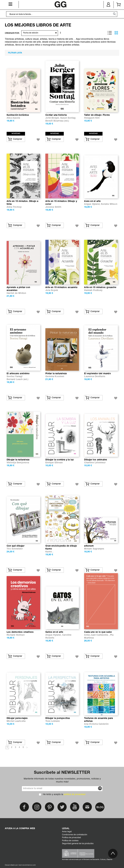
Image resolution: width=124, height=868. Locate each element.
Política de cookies (70, 841)
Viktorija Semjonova (18, 463)
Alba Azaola (13, 118)
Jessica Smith (53, 207)
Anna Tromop (14, 207)
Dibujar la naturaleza (18, 460)
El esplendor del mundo (97, 374)
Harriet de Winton (16, 293)
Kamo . (49, 552)
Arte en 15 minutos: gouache (100, 287)
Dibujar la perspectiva (58, 718)
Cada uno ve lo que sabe (98, 632)
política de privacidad (75, 794)
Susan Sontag (68, 118)
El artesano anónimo (18, 374)
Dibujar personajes (17, 718)
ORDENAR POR (12, 33)
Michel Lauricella (16, 721)
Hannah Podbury (93, 290)
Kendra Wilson (109, 204)
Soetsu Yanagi (15, 377)
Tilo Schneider (15, 549)
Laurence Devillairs (95, 377)
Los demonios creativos (20, 632)
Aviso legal (67, 832)
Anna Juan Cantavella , (97, 635)
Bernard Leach (15, 379)
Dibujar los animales (96, 460)
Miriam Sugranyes (94, 549)
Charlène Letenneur (95, 463)
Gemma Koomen (55, 377)
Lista (110, 33)
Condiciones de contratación (75, 835)
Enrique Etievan (54, 463)
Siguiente (27, 748)
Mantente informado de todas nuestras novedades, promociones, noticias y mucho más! (62, 780)
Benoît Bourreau (54, 121)
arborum (89, 546)
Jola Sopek (52, 290)
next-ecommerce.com (27, 865)
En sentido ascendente (61, 33)
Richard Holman (16, 635)
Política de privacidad (71, 838)
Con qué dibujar (15, 546)
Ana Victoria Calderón (96, 724)
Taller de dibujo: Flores (97, 115)
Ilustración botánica (18, 115)
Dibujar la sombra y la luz (59, 460)
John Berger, (53, 118)
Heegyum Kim (92, 118)
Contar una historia (56, 115)
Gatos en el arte (54, 632)
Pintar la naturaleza (56, 374)
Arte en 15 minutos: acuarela (61, 287)
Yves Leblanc (53, 721)
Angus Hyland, (93, 204)
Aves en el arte (92, 201)
